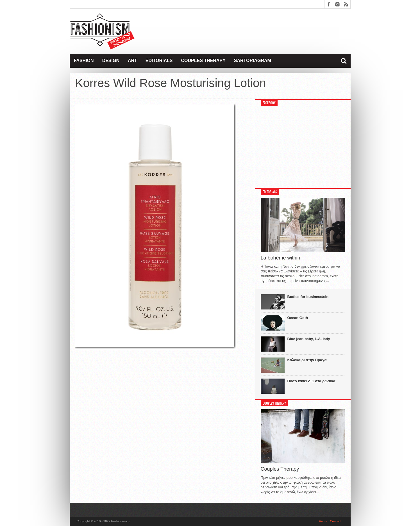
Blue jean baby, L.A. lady (309, 339)
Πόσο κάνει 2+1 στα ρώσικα (311, 381)
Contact (335, 521)
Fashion (84, 61)
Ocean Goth (298, 318)
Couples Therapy (203, 61)
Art (132, 61)
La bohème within (281, 258)
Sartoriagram (253, 61)
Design (111, 61)
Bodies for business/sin (308, 297)
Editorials (159, 61)
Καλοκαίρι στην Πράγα (307, 360)
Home (323, 521)
